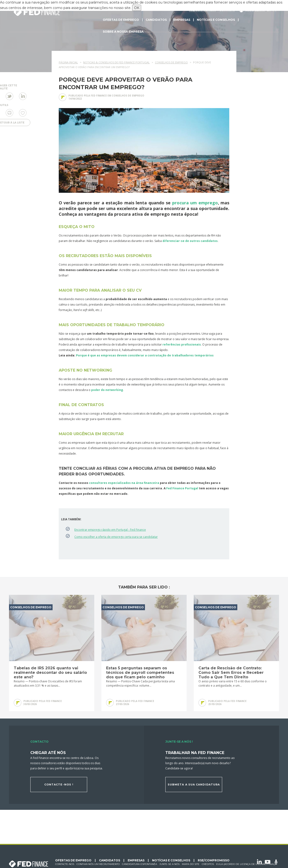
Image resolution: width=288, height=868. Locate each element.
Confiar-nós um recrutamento (98, 864)
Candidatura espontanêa (139, 864)
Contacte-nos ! (59, 785)
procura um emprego (195, 203)
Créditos (208, 864)
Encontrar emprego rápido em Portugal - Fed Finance (110, 530)
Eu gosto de (23, 113)
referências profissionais (182, 344)
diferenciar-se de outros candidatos (190, 241)
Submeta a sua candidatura (194, 785)
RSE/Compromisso (214, 860)
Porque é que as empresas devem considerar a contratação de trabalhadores (135, 355)
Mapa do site (191, 864)
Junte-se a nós (169, 864)
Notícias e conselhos (216, 20)
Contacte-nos (65, 864)
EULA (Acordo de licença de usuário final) (246, 864)
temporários (204, 355)
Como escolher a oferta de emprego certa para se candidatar (116, 537)
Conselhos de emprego (128, 96)
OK (137, 8)
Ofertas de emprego (121, 20)
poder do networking (107, 390)
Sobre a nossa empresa (123, 32)
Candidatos (156, 20)
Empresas (182, 20)
